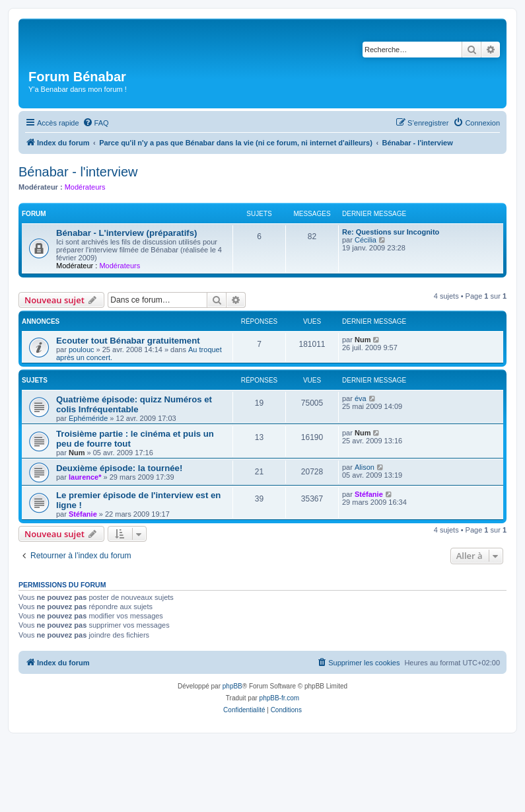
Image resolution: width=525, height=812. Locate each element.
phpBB (232, 686)
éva (361, 398)
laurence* (85, 477)
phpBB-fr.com (280, 698)
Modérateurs (85, 187)
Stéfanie (83, 514)
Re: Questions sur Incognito (391, 232)
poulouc (82, 350)
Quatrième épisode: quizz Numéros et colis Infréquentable (134, 404)
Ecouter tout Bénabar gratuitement (128, 341)
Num (363, 340)
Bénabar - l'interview (78, 172)
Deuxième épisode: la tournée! (119, 468)
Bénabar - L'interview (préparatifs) (126, 233)
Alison (365, 467)
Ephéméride (88, 418)
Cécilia (366, 240)
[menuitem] (96, 123)
